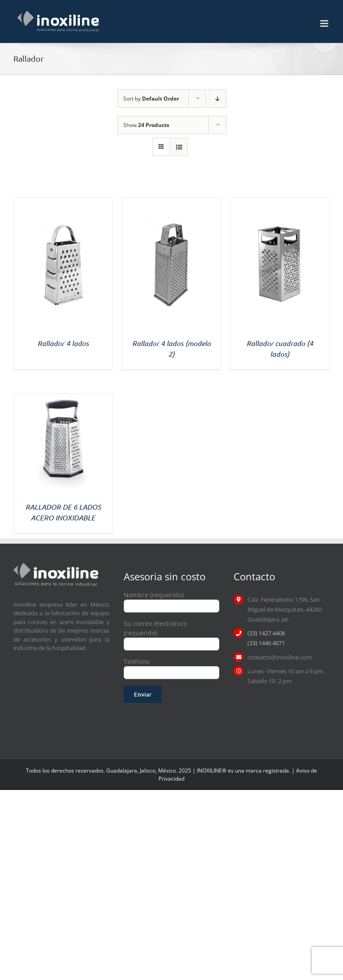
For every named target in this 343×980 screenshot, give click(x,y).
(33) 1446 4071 (266, 643)
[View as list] (179, 147)
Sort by (151, 99)
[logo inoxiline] (56, 566)
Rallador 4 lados (63, 343)
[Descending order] (218, 99)
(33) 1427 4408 (266, 633)
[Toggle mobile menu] (325, 23)
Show (146, 125)
